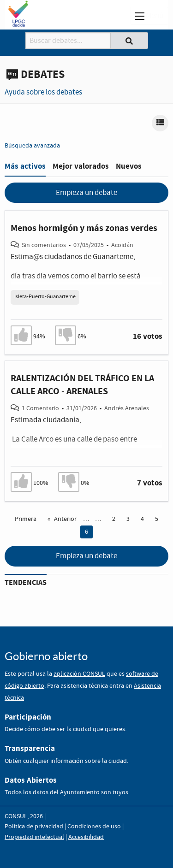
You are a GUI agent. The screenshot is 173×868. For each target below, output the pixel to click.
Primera (26, 519)
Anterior (65, 519)
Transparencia (30, 748)
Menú (149, 16)
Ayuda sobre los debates (43, 92)
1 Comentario (40, 408)
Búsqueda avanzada (32, 146)
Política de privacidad (34, 827)
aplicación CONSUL (79, 674)
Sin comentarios (44, 245)
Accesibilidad (86, 837)
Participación (28, 717)
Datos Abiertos (31, 780)
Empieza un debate (86, 193)
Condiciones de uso (94, 827)
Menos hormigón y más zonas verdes (84, 228)
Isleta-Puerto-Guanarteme (45, 297)
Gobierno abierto (46, 656)
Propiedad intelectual (34, 837)
